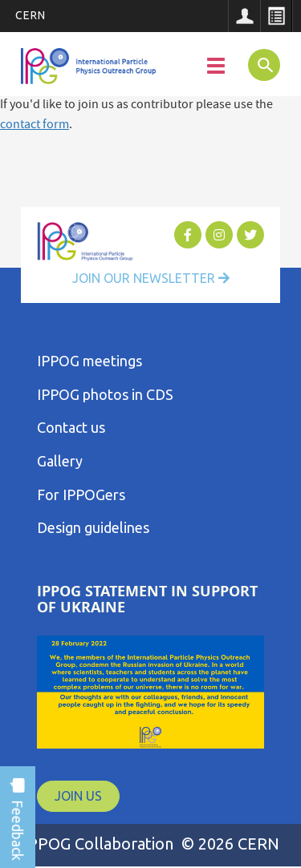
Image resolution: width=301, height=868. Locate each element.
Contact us (71, 427)
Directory (276, 16)
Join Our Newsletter (151, 278)
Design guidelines (93, 527)
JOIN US (78, 796)
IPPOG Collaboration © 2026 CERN (151, 844)
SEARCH (260, 64)
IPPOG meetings (89, 361)
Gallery (60, 461)
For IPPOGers (81, 495)
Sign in (244, 16)
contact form (35, 126)
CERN (31, 15)
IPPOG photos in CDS (105, 394)
